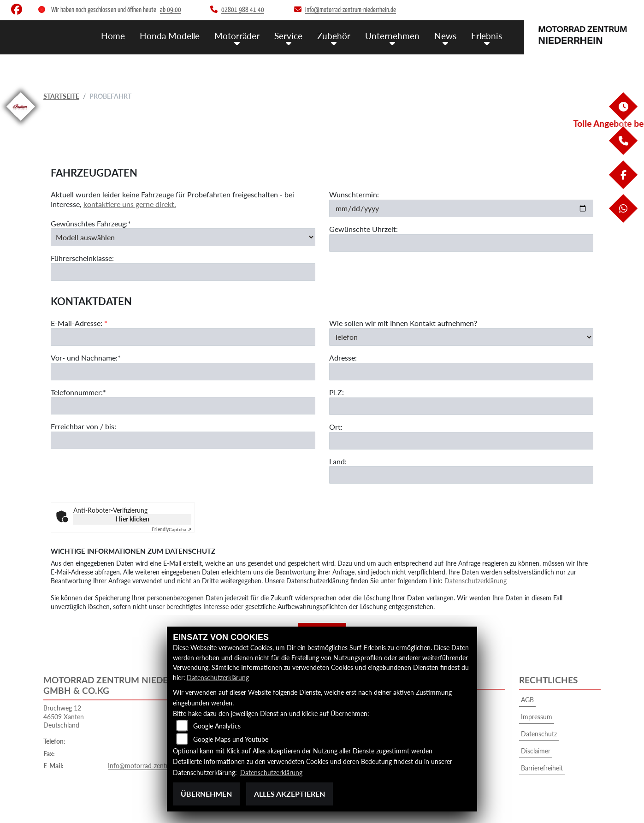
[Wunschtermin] (461, 208)
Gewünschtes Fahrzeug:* (91, 223)
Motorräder (237, 36)
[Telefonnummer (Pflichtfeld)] (183, 406)
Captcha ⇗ (171, 529)
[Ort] (461, 441)
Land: (338, 461)
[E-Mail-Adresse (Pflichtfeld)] (183, 337)
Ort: (336, 427)
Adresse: (343, 358)
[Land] (461, 475)
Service (288, 36)
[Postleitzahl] (461, 406)
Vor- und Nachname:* (86, 358)
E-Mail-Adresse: (79, 323)
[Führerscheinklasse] (183, 272)
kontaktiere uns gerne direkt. (130, 204)
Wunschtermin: (354, 194)
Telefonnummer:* (78, 392)
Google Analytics (217, 726)
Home (113, 36)
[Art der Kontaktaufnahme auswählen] (461, 337)
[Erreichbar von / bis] (183, 441)
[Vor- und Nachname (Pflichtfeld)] (183, 372)
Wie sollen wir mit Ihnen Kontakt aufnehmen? (403, 323)
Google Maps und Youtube (231, 739)
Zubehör (334, 36)
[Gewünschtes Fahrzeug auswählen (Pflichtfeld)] (183, 237)
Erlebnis (487, 36)
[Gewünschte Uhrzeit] (461, 243)
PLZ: (337, 392)
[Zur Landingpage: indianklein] (21, 122)
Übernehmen (206, 794)
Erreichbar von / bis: (83, 427)
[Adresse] (461, 372)
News (445, 36)
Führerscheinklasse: (82, 258)
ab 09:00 (171, 10)
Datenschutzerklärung (476, 581)
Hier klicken (133, 519)
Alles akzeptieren (290, 794)
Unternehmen (392, 36)
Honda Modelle (170, 36)
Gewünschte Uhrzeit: (363, 229)
